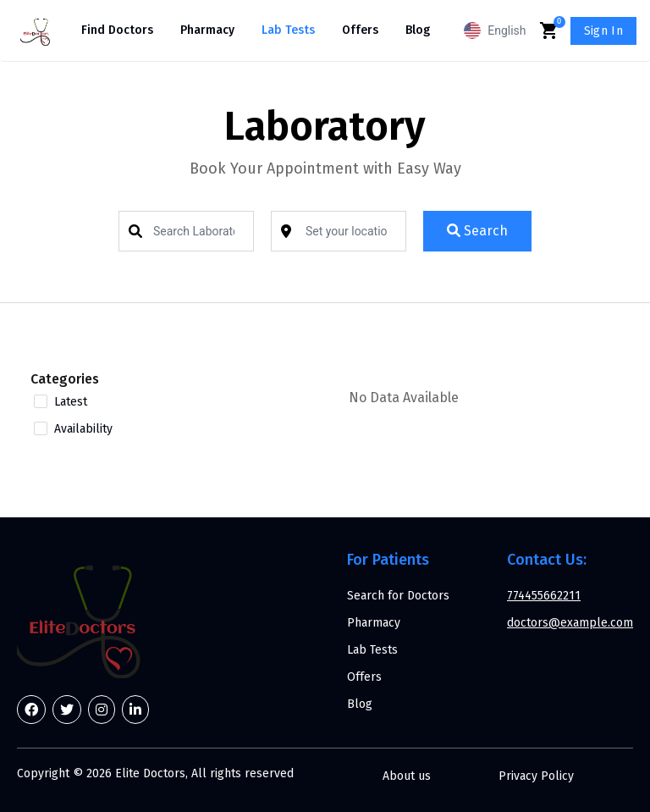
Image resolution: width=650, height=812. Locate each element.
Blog (418, 30)
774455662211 (544, 596)
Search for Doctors (398, 596)
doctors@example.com (570, 623)
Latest (71, 402)
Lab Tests (288, 30)
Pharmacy (207, 30)
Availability (83, 429)
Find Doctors (117, 30)
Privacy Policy (536, 776)
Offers (360, 30)
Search (477, 231)
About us (407, 776)
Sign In (603, 31)
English (495, 30)
